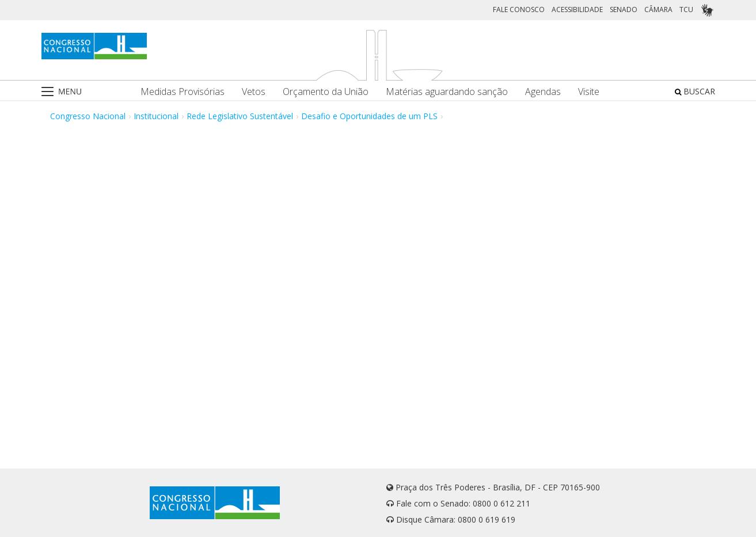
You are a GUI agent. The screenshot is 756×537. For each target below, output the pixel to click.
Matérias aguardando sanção (447, 92)
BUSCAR (695, 91)
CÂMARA (658, 9)
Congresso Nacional (88, 116)
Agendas (543, 92)
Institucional (156, 116)
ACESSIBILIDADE (577, 9)
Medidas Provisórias (183, 92)
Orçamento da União (326, 92)
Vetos (254, 92)
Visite (589, 92)
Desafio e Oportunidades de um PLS (369, 116)
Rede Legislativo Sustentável (240, 116)
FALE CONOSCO (519, 9)
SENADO (624, 9)
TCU (686, 9)
